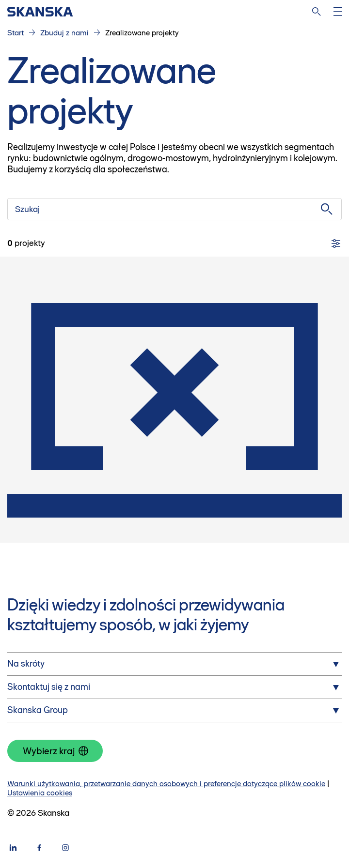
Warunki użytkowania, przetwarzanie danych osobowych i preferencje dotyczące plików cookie (166, 784)
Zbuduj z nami (64, 33)
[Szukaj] (174, 209)
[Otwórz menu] (338, 12)
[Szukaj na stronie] (317, 12)
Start (16, 33)
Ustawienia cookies (40, 793)
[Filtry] (336, 244)
